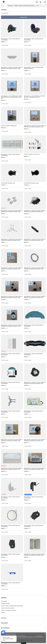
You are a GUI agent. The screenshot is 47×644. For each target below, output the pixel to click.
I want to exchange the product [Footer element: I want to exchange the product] (9, 610)
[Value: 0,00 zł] (40, 2)
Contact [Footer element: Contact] (3, 613)
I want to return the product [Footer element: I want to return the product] (8, 608)
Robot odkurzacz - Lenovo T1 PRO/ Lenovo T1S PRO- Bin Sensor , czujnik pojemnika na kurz (35, 97)
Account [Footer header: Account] (4, 618)
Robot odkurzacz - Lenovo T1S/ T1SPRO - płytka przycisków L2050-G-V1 (34, 68)
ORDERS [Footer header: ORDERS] (4, 598)
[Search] (37, 2)
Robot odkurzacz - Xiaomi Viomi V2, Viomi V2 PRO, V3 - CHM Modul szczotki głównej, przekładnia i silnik (12, 68)
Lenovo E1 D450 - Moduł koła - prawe (31, 183)
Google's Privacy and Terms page (19, 638)
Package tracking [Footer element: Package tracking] (5, 604)
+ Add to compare (5, 45)
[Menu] (45, 2)
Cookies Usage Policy (31, 636)
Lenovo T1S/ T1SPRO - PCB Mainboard (9, 126)
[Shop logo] (4, 2)
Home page (10, 6)
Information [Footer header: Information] (4, 623)
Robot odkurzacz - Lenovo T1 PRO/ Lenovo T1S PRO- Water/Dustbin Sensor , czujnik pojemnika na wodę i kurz (12, 97)
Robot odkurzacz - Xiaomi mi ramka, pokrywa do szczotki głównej (11, 39)
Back (3, 6)
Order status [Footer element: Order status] (4, 601)
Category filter (24, 17)
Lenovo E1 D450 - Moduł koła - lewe (8, 183)
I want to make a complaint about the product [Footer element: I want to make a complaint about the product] (12, 606)
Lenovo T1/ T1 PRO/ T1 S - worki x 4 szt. (32, 154)
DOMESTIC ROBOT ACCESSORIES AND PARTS (24, 6)
